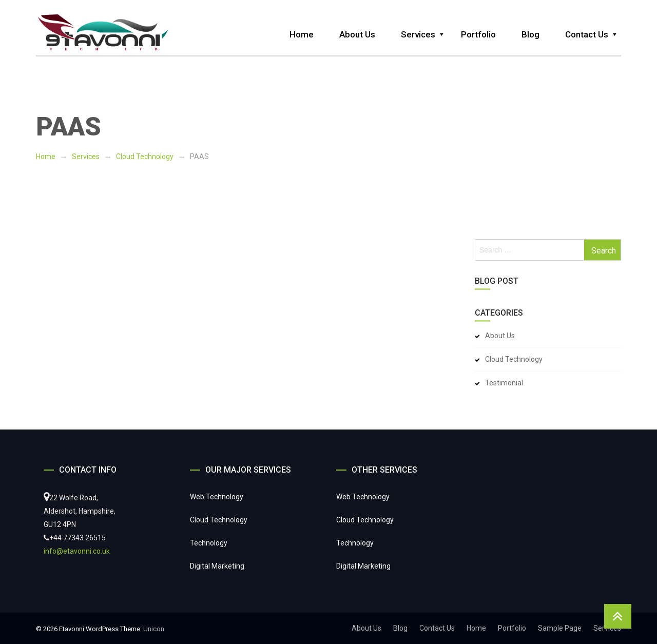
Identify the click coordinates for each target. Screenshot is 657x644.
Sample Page (560, 628)
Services (418, 34)
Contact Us (587, 34)
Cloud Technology (145, 157)
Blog (530, 34)
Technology (209, 543)
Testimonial (504, 383)
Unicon (154, 629)
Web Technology (217, 497)
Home (302, 34)
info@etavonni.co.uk (77, 551)
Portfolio (478, 34)
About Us (357, 34)
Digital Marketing (217, 566)
